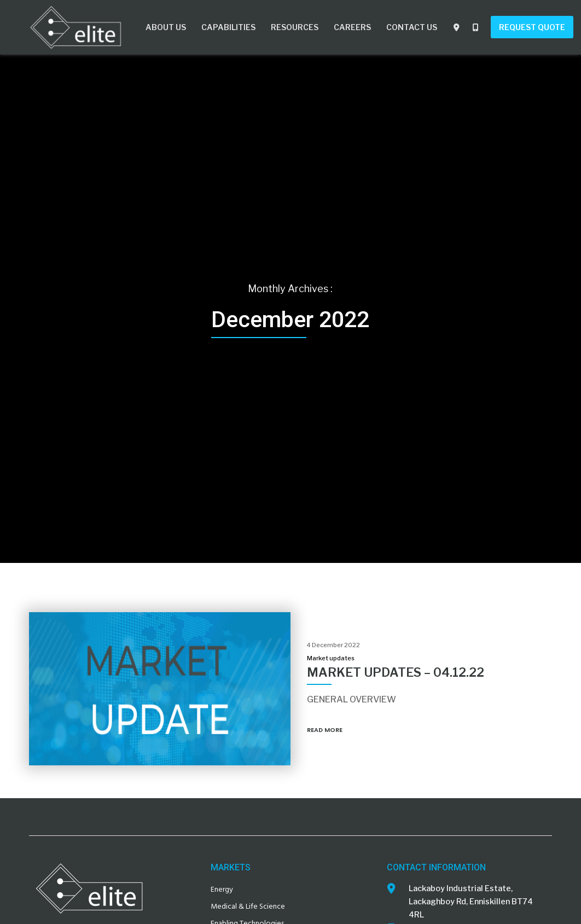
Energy (222, 889)
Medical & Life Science (248, 906)
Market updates (331, 658)
